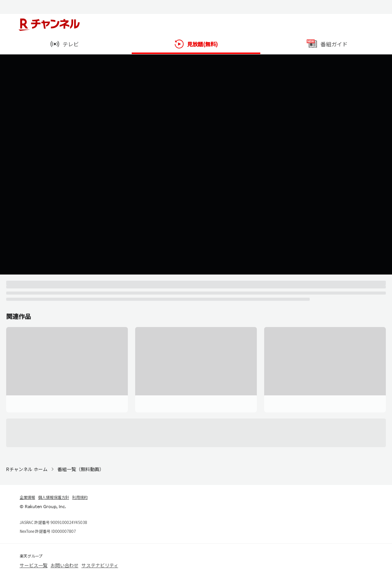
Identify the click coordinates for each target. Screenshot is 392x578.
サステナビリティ (100, 565)
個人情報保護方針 (54, 497)
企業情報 (27, 497)
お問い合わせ (64, 565)
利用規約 (80, 497)
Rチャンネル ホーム (27, 469)
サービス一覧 (34, 565)
